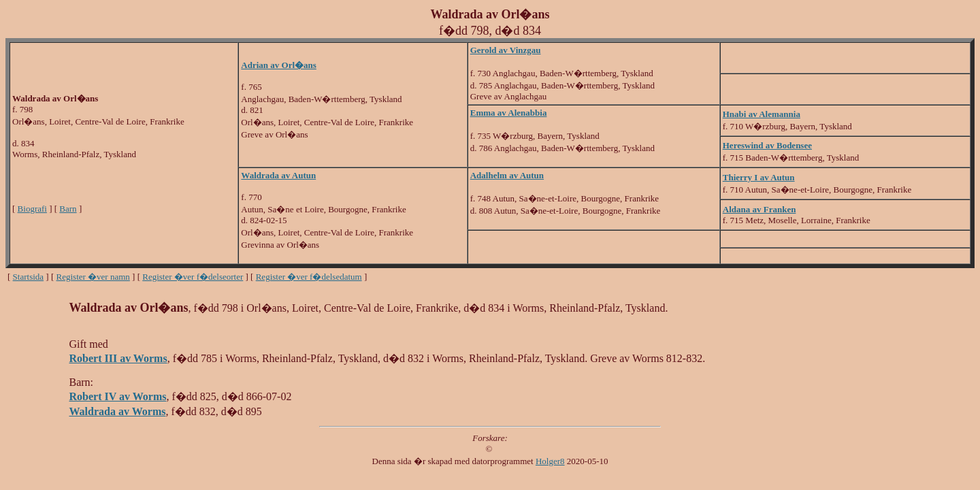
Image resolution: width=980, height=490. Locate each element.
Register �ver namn (93, 277)
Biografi (32, 209)
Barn (68, 209)
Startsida (29, 277)
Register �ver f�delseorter (193, 277)
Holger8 (550, 461)
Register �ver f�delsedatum (309, 277)
